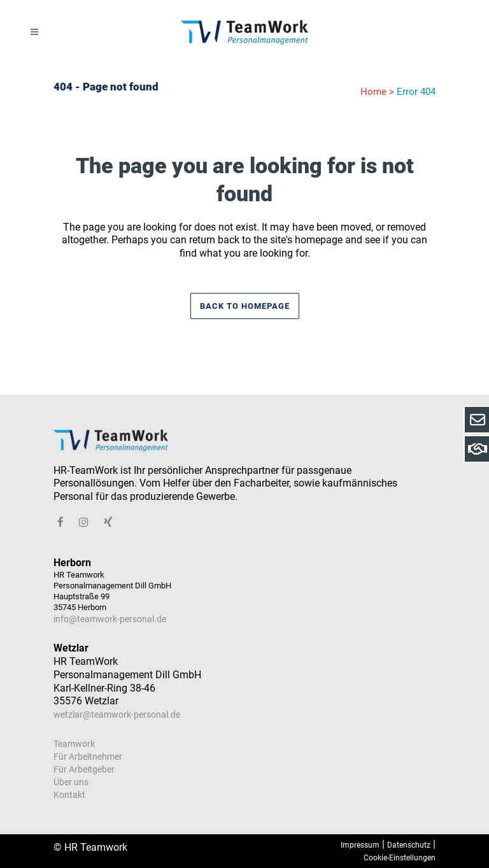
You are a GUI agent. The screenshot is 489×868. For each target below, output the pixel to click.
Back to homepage (245, 306)
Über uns (71, 782)
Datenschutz (409, 845)
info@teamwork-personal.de (110, 619)
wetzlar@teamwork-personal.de (117, 715)
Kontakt (69, 795)
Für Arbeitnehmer (88, 757)
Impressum (360, 845)
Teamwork (74, 744)
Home (373, 92)
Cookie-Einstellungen (400, 858)
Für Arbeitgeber (84, 769)
